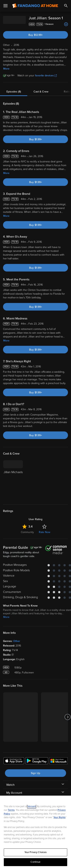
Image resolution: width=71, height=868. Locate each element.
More (6, 69)
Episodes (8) (14, 92)
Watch (10, 785)
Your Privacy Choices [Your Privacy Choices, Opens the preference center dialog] (36, 852)
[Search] (66, 6)
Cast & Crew (41, 92)
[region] (35, 832)
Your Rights (59, 817)
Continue (35, 862)
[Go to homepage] (35, 6)
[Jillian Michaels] (13, 480)
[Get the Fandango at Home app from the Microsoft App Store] (59, 761)
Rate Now (44, 532)
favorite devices (46, 76)
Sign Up (35, 773)
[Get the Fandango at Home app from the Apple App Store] (14, 761)
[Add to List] (66, 24)
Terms (11, 810)
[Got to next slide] (67, 717)
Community (27, 532)
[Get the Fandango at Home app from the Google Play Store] (37, 761)
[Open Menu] (5, 6)
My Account (14, 793)
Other (17, 641)
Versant (32, 806)
